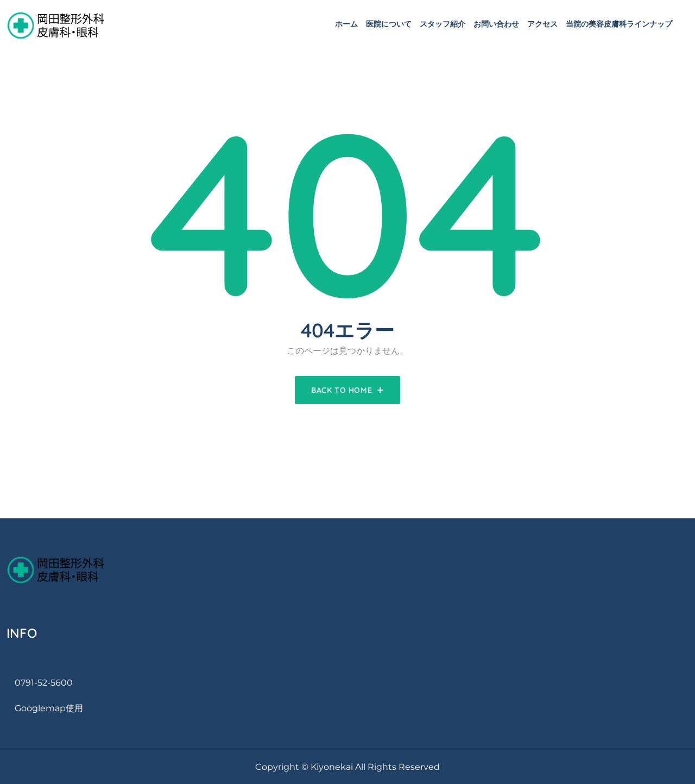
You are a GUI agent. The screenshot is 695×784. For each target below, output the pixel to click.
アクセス (542, 24)
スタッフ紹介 (443, 24)
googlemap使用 (49, 708)
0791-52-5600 (44, 683)
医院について (389, 24)
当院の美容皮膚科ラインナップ (619, 24)
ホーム (346, 24)
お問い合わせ (496, 24)
